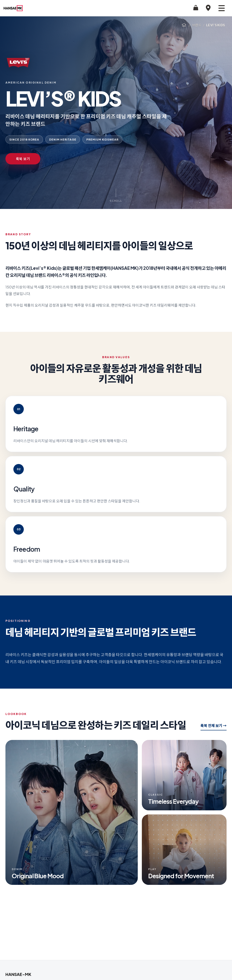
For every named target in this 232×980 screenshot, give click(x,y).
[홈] (184, 25)
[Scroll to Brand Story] (116, 196)
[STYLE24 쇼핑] (196, 8)
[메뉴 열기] (222, 8)
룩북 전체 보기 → (214, 726)
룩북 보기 (23, 159)
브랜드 (197, 25)
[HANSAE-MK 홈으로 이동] (13, 8)
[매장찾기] (208, 8)
